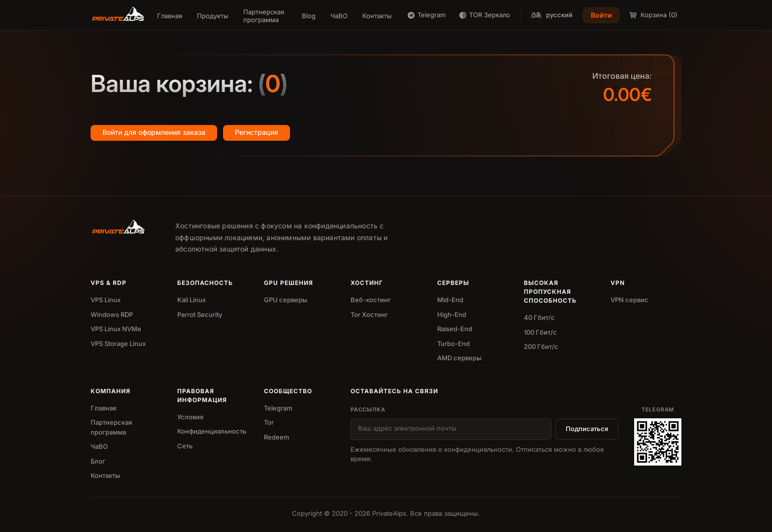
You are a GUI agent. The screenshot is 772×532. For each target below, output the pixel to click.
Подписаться (587, 429)
